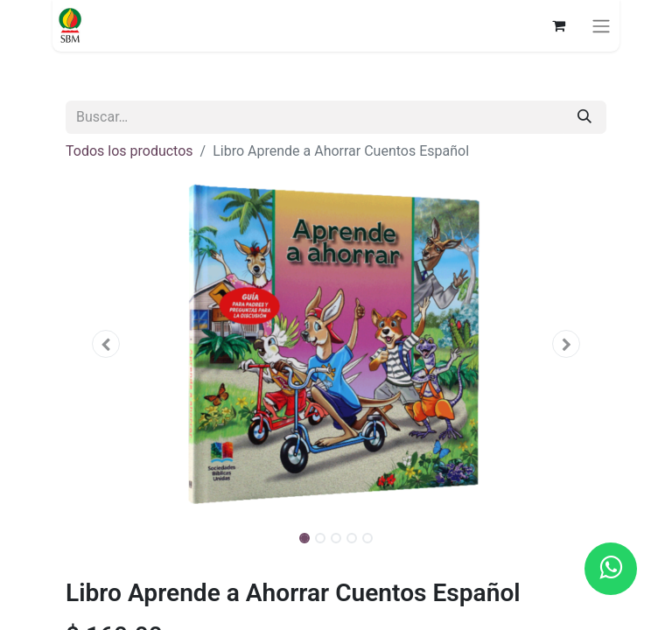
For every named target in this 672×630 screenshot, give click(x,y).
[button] (106, 344)
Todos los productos (129, 151)
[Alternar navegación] (601, 26)
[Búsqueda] (584, 117)
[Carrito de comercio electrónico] (558, 25)
